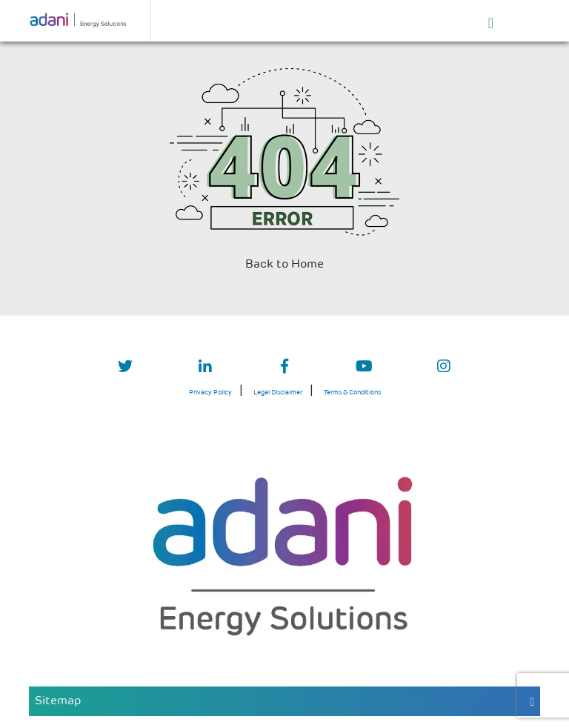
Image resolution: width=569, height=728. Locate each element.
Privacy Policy (210, 393)
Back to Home (284, 265)
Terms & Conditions (352, 393)
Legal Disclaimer (278, 393)
